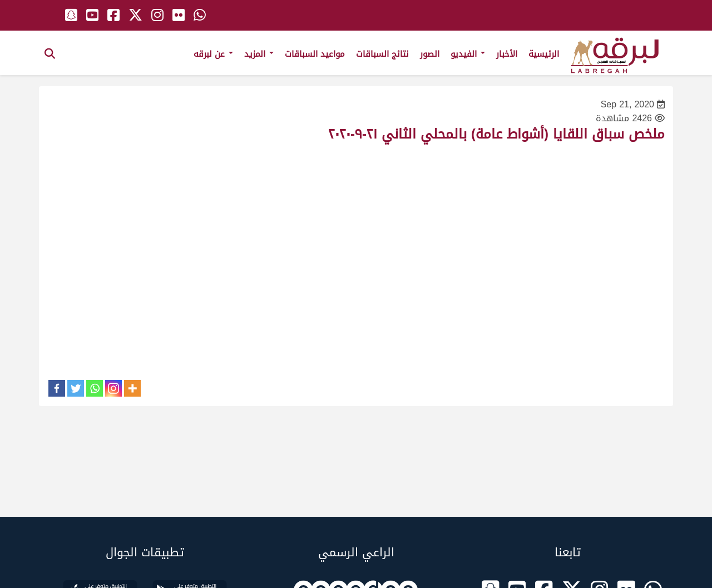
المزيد (259, 54)
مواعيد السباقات (315, 54)
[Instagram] (113, 388)
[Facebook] (57, 388)
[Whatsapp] (95, 388)
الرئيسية (544, 54)
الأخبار (507, 54)
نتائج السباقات (382, 54)
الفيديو (468, 54)
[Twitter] (76, 388)
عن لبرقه (213, 54)
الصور (430, 54)
